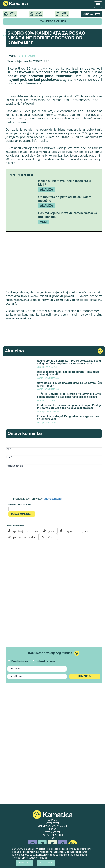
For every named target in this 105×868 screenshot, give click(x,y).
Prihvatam (24, 863)
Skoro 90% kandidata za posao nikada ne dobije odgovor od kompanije (46, 38)
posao (50, 531)
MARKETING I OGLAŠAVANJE (53, 827)
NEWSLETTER (53, 824)
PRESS (53, 829)
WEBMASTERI (53, 832)
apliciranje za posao (24, 531)
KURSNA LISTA (92, 14)
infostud (50, 537)
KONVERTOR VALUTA (53, 21)
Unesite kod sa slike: (20, 504)
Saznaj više (46, 863)
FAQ (52, 838)
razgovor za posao (75, 531)
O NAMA (52, 821)
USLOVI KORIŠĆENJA (53, 835)
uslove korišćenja (53, 499)
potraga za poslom (23, 537)
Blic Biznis (26, 56)
